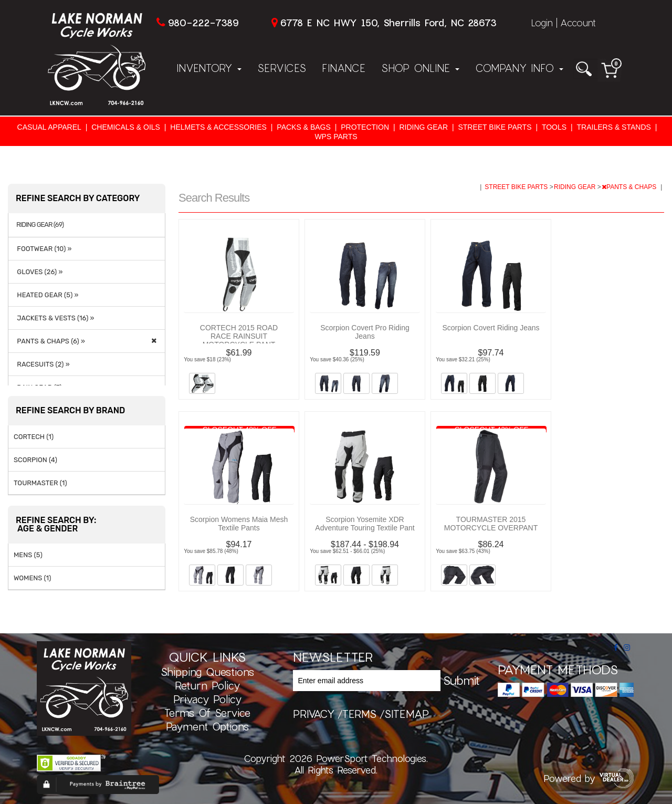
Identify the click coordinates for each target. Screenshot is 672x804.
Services (282, 68)
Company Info (519, 68)
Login (542, 23)
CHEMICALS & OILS (126, 127)
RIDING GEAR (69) (40, 225)
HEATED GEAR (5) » (46, 295)
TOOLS (554, 127)
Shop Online (420, 68)
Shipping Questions (207, 672)
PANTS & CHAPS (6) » (49, 341)
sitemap (407, 714)
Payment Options (207, 726)
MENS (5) (28, 555)
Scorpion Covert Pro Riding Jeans (365, 332)
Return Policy (207, 685)
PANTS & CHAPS (630, 187)
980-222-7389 (203, 23)
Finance (344, 68)
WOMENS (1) (33, 578)
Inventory (209, 68)
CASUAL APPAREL (49, 127)
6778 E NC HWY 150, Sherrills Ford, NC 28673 (388, 23)
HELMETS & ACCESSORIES (218, 127)
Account (578, 23)
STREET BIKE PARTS (495, 127)
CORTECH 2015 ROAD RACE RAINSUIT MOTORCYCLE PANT (239, 336)
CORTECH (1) (34, 437)
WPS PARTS (336, 137)
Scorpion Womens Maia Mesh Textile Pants (239, 524)
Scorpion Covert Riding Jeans (491, 328)
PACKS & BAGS (303, 127)
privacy (314, 714)
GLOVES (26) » (38, 272)
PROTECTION (365, 127)
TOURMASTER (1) (40, 483)
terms (359, 714)
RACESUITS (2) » (42, 364)
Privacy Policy (207, 699)
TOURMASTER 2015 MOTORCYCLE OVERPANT (491, 524)
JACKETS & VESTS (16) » (54, 318)
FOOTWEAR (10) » (43, 249)
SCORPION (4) (35, 460)
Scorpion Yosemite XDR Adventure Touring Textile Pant (365, 524)
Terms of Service (207, 713)
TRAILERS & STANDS (614, 127)
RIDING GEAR (423, 127)
